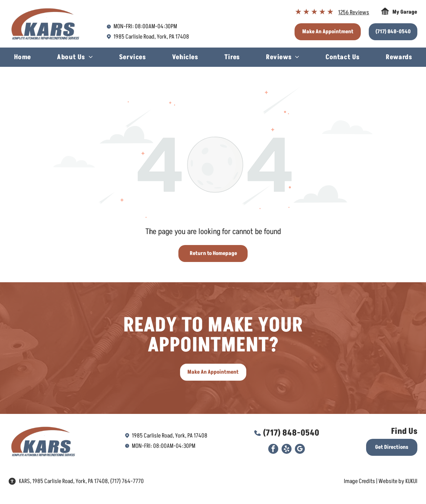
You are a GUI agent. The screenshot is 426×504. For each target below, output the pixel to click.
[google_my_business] (300, 450)
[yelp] (287, 450)
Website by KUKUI (398, 481)
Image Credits (359, 481)
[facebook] (273, 450)
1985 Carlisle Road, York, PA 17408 (151, 37)
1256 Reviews (354, 12)
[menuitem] (22, 58)
